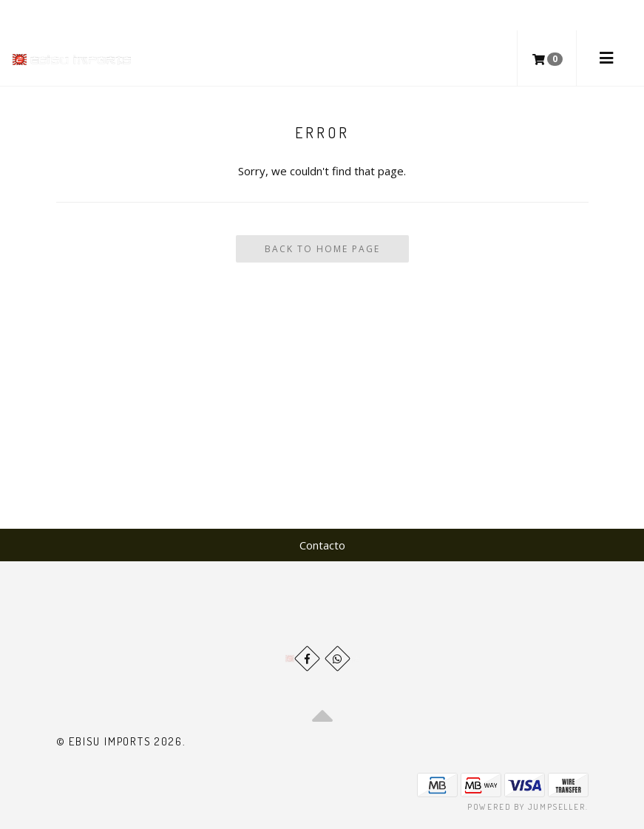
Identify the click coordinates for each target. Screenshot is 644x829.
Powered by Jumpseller (526, 807)
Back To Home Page (322, 249)
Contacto (322, 545)
